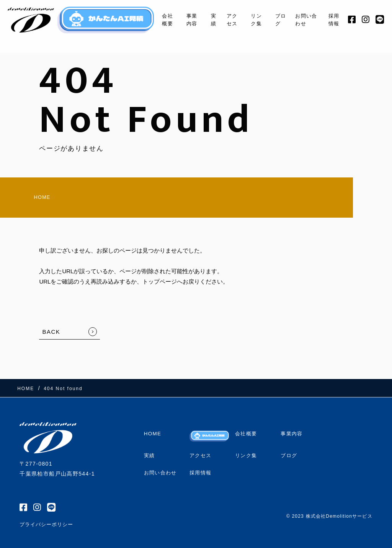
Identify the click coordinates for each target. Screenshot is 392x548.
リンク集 (252, 20)
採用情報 (334, 20)
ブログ (278, 20)
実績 (208, 20)
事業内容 (185, 20)
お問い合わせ (305, 20)
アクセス (227, 20)
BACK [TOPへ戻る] (51, 335)
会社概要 (159, 20)
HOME (29, 199)
